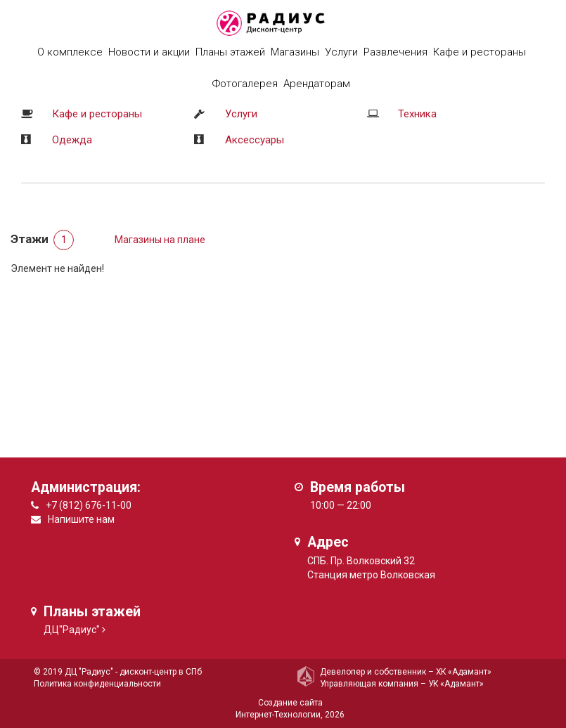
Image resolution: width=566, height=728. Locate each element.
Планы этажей (230, 52)
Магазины (295, 52)
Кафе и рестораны (97, 114)
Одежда (72, 140)
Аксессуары (255, 140)
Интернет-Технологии (278, 715)
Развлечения (395, 52)
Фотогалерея (245, 84)
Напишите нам (81, 519)
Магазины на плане (160, 240)
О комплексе (70, 52)
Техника (417, 114)
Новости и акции (149, 52)
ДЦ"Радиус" (72, 630)
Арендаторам (317, 84)
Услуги (241, 114)
